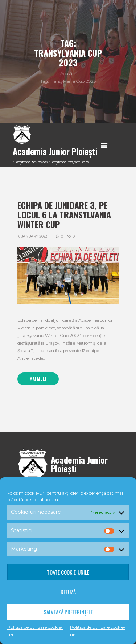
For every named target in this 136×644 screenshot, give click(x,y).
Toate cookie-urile (68, 572)
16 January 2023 (32, 236)
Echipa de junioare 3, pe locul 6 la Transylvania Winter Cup (64, 215)
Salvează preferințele (68, 612)
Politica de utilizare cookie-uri (35, 631)
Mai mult (38, 379)
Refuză (68, 592)
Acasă (66, 74)
